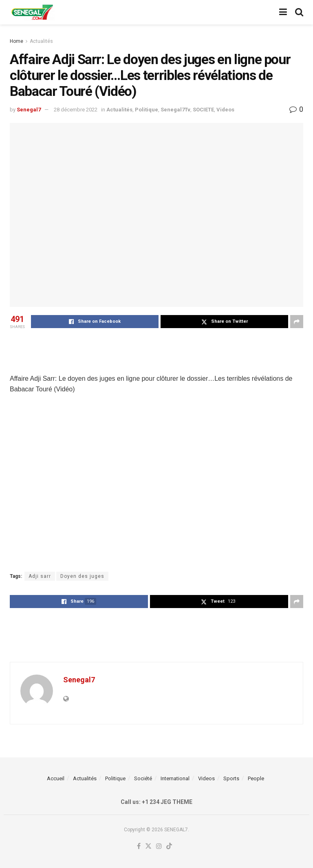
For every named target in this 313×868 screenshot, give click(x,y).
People (256, 778)
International (175, 778)
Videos (225, 110)
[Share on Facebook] (95, 322)
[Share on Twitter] (224, 322)
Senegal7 (29, 110)
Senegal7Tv (175, 110)
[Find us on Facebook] (139, 847)
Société (143, 778)
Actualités (41, 41)
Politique (147, 110)
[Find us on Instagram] (159, 847)
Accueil (56, 778)
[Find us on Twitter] (148, 847)
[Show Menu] (283, 12)
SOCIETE (203, 110)
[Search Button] (299, 12)
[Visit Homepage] (32, 12)
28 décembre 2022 (76, 110)
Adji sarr (40, 576)
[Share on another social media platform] (297, 322)
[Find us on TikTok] (169, 847)
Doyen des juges (82, 576)
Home (17, 41)
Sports (231, 778)
